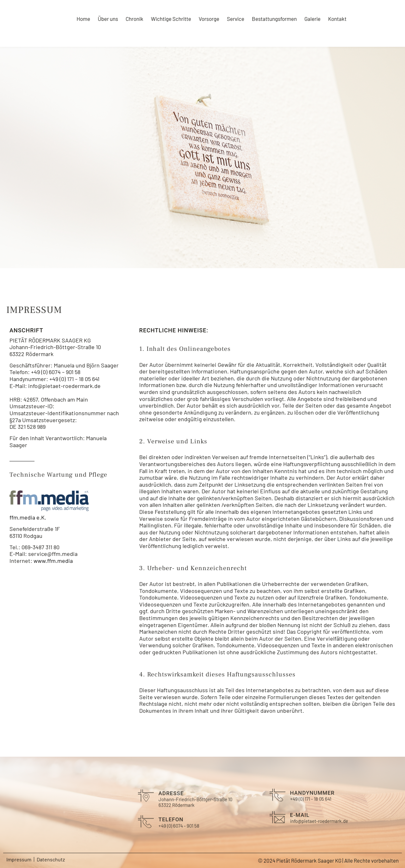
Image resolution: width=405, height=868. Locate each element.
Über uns (108, 19)
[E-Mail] (332, 37)
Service (236, 19)
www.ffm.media (53, 561)
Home (83, 19)
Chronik (134, 19)
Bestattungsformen (274, 19)
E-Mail (352, 36)
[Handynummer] (277, 806)
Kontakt (337, 19)
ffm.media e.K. (28, 517)
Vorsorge (209, 19)
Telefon (292, 36)
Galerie (312, 19)
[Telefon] (270, 37)
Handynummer (312, 804)
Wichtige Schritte (171, 19)
